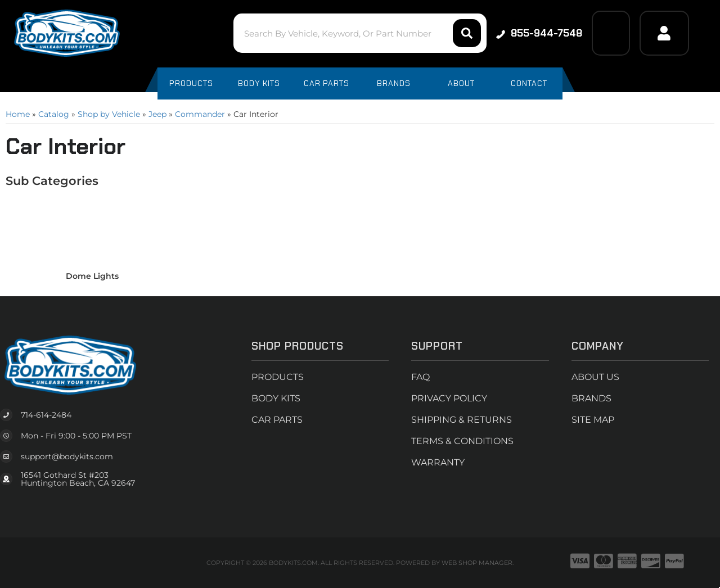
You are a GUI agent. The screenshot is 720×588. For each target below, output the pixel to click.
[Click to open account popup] (664, 33)
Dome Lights (92, 276)
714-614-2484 (46, 415)
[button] (360, 33)
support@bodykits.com (67, 456)
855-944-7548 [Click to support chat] (539, 33)
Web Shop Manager (477, 563)
